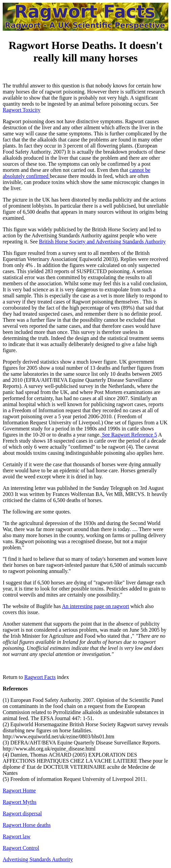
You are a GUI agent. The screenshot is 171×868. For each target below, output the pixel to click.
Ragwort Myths (20, 802)
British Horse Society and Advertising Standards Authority (103, 242)
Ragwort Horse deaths (27, 825)
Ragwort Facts (40, 677)
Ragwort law (17, 836)
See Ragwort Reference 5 (129, 435)
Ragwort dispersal (22, 813)
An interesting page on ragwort (96, 606)
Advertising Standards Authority (38, 859)
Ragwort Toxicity (22, 110)
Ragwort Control (21, 848)
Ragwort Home (19, 791)
